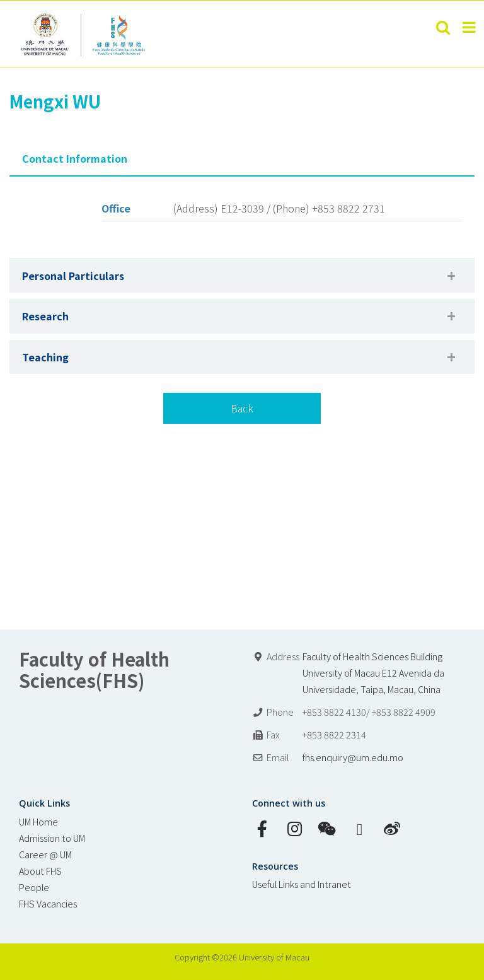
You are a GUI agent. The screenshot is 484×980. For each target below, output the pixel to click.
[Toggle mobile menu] (470, 27)
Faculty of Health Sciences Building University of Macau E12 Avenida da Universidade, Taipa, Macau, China (373, 673)
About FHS (40, 871)
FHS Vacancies (48, 903)
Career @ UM (45, 854)
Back (242, 408)
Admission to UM (52, 838)
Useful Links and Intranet (302, 884)
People (34, 887)
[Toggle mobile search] (443, 27)
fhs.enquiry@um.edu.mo (353, 757)
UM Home (38, 821)
